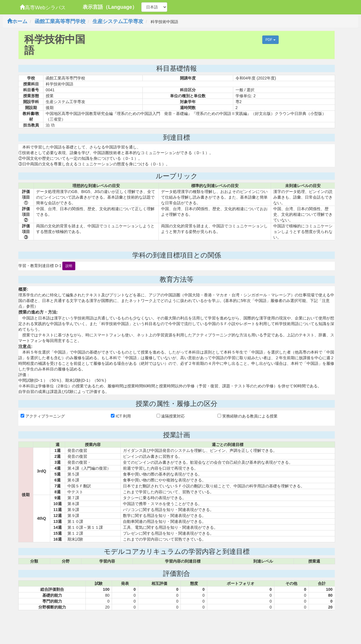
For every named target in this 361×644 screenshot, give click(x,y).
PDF (270, 40)
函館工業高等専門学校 (60, 21)
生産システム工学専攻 (118, 21)
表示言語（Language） (110, 7)
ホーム (17, 21)
